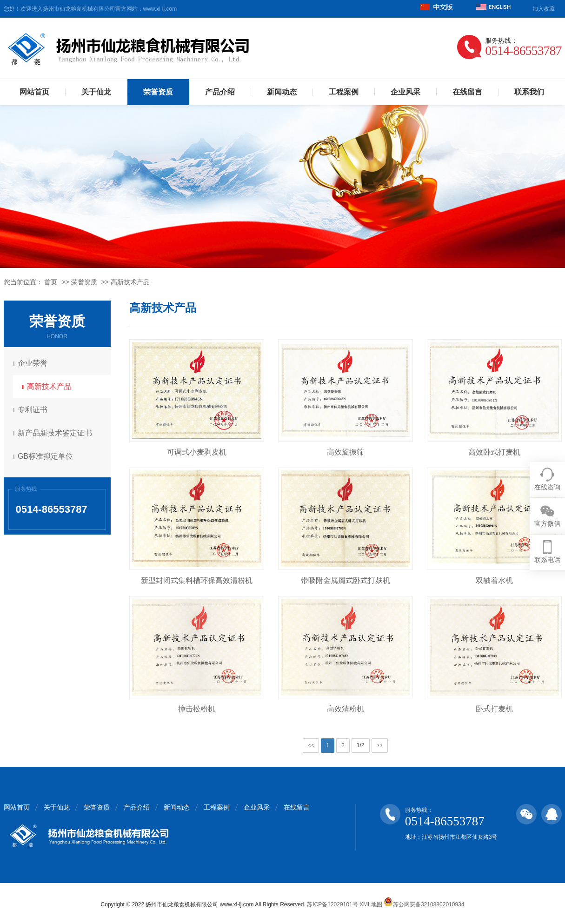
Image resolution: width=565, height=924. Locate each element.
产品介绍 (220, 92)
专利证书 (34, 410)
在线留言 (467, 92)
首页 (51, 282)
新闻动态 (282, 92)
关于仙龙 (96, 92)
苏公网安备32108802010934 (424, 904)
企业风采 (405, 92)
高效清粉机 (346, 709)
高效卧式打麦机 (494, 452)
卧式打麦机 (494, 709)
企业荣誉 (34, 363)
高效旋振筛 (346, 452)
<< (311, 745)
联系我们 (529, 92)
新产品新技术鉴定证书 (56, 433)
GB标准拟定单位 (47, 456)
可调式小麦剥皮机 (197, 452)
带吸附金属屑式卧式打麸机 (346, 580)
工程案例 (344, 92)
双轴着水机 (494, 580)
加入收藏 (544, 9)
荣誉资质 (158, 92)
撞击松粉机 (197, 709)
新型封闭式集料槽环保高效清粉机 (197, 580)
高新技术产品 (130, 282)
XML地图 (371, 904)
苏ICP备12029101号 (332, 904)
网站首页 (34, 92)
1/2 (361, 745)
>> (380, 745)
